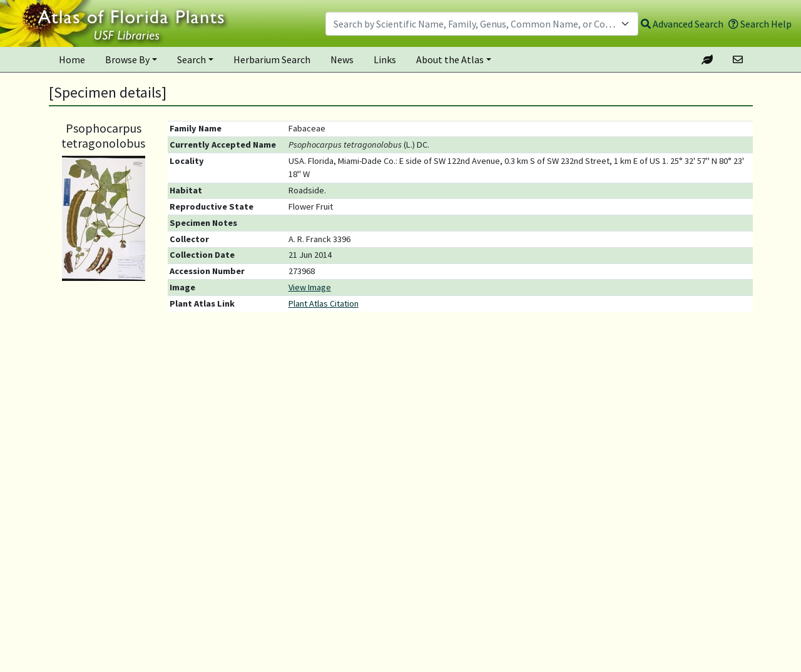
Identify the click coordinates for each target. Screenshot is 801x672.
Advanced (682, 24)
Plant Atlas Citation (324, 303)
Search (191, 59)
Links (385, 59)
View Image (310, 287)
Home (72, 59)
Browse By (127, 59)
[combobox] (482, 24)
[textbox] (474, 24)
